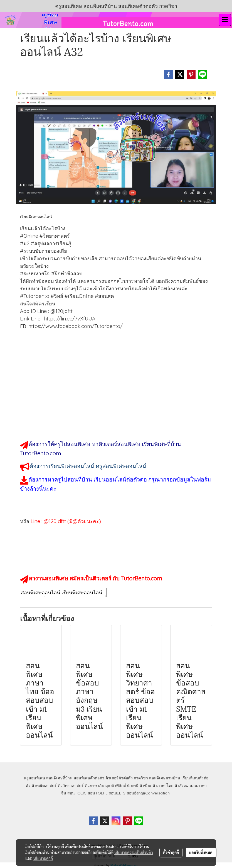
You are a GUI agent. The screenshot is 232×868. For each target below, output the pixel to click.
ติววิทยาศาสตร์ (71, 786)
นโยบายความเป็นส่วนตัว (134, 852)
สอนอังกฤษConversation (148, 793)
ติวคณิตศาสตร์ (44, 786)
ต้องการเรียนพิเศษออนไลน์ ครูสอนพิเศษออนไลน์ (88, 466)
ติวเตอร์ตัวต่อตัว (119, 778)
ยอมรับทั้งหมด (201, 852)
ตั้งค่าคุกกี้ (171, 852)
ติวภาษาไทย (163, 786)
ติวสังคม (182, 786)
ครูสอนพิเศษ (34, 778)
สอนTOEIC (77, 793)
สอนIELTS (117, 793)
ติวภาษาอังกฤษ (98, 786)
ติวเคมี (133, 786)
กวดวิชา (141, 778)
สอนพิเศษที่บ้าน (59, 778)
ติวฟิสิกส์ (119, 786)
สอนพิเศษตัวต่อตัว (89, 778)
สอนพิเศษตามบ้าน (165, 778)
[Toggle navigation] (225, 20)
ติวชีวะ (145, 786)
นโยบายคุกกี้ (43, 858)
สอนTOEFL (98, 793)
